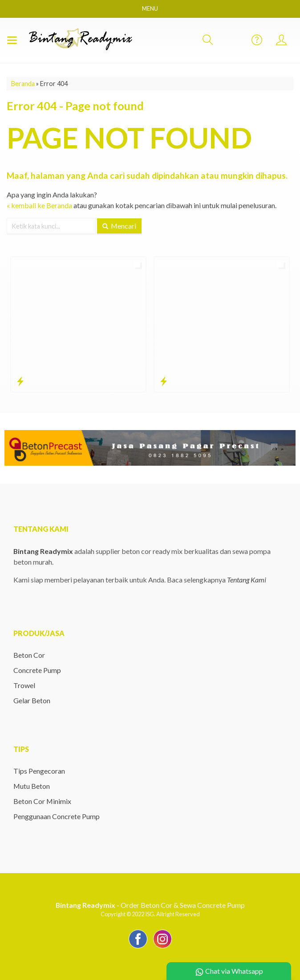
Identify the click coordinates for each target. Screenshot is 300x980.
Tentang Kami (247, 580)
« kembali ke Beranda (39, 205)
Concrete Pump (37, 670)
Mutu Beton (32, 786)
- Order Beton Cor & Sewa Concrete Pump (150, 905)
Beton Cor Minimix (43, 801)
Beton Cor (29, 655)
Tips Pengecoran (39, 771)
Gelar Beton (32, 700)
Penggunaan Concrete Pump (57, 816)
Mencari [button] (120, 225)
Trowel (24, 685)
